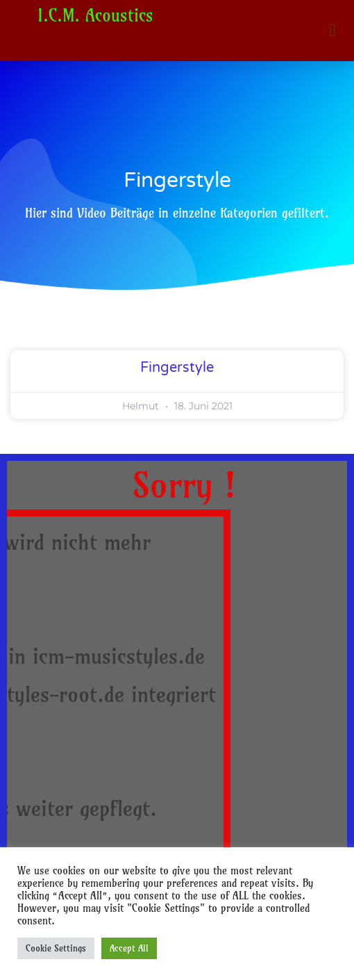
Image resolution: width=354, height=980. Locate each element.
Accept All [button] (129, 948)
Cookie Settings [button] (56, 948)
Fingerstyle (177, 368)
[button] (332, 31)
